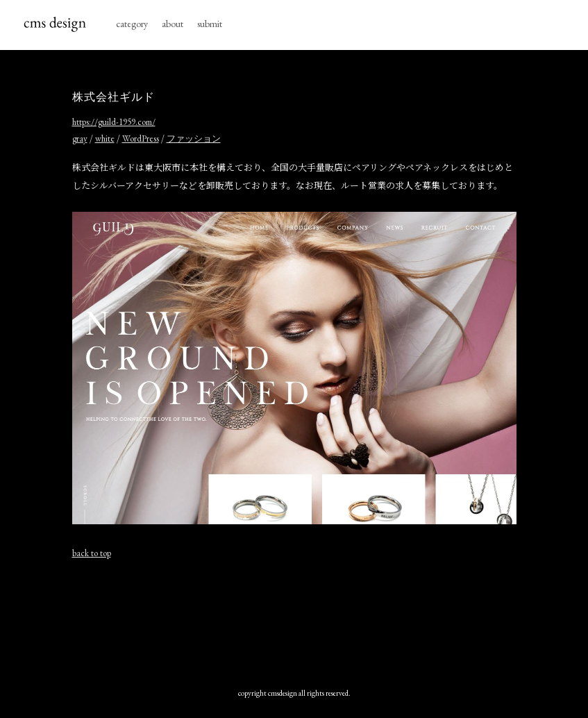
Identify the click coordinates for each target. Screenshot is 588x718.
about (173, 24)
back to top (92, 553)
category (132, 24)
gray (80, 139)
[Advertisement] (294, 620)
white (105, 139)
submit (210, 24)
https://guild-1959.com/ (114, 122)
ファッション (194, 139)
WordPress (141, 139)
